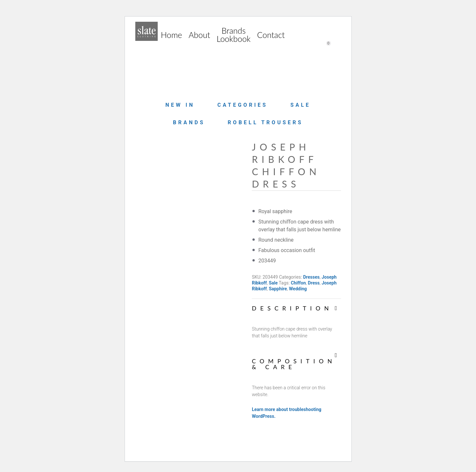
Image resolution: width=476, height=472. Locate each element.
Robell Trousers (265, 122)
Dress (314, 283)
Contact (271, 35)
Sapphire (278, 289)
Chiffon (298, 283)
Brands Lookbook (233, 35)
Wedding (298, 289)
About (199, 35)
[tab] (296, 319)
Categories (243, 105)
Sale (300, 105)
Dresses (311, 277)
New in (180, 105)
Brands (189, 122)
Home (172, 35)
